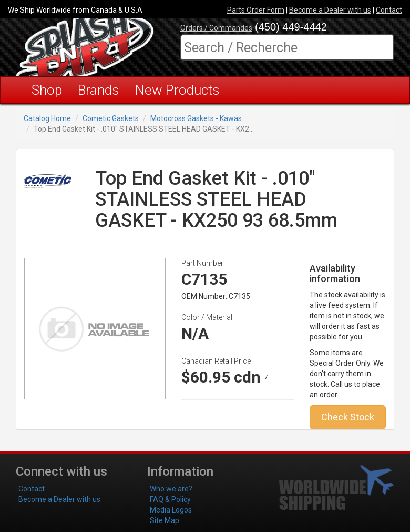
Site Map (165, 520)
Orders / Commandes (216, 28)
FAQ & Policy (170, 499)
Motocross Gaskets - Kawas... (198, 118)
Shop (47, 90)
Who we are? (171, 489)
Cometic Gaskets (111, 118)
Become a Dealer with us (330, 10)
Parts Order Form (256, 10)
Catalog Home (47, 118)
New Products (177, 90)
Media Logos (171, 510)
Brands (99, 90)
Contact (389, 10)
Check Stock (348, 417)
